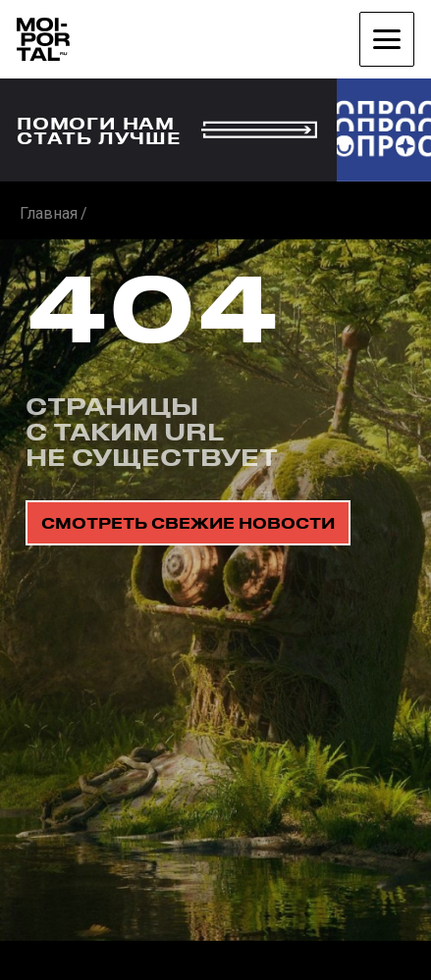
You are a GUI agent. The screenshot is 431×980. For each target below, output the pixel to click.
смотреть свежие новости (188, 523)
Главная (49, 213)
